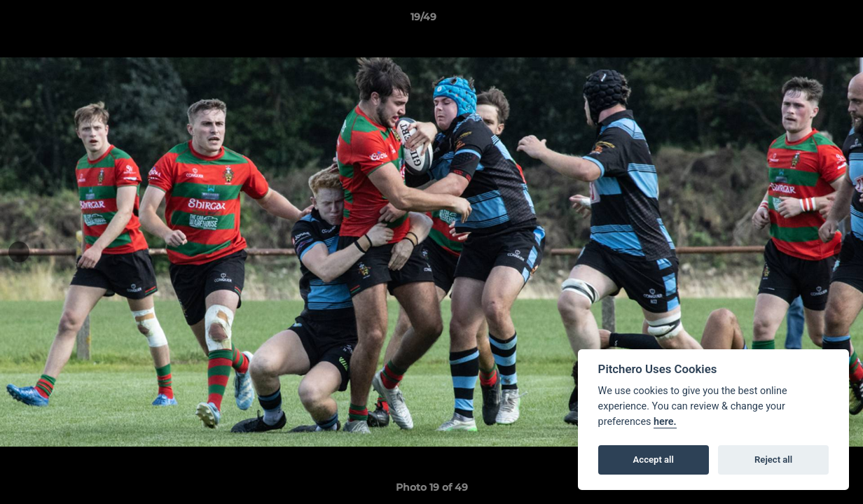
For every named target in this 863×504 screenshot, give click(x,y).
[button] (804, 20)
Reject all (773, 460)
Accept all (654, 460)
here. (665, 422)
